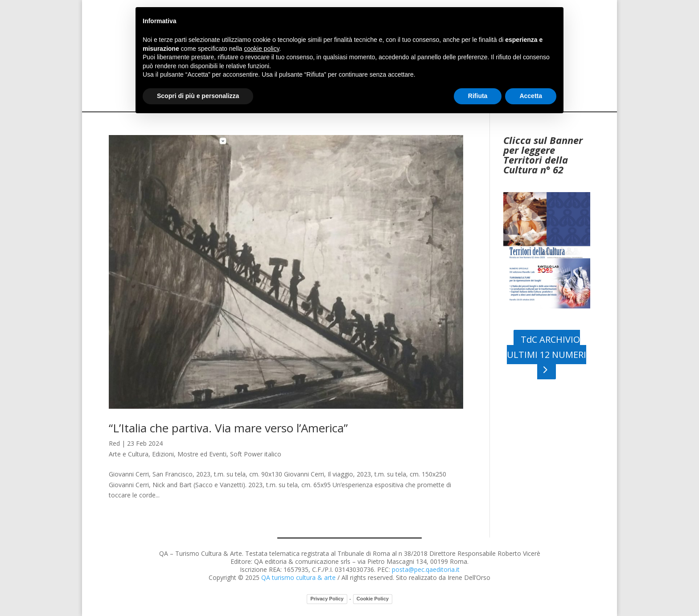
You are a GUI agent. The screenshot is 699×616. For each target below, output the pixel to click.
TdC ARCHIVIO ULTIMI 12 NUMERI (547, 347)
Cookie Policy (373, 599)
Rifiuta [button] (478, 96)
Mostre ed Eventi (202, 454)
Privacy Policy (327, 599)
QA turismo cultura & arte (298, 577)
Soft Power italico (256, 454)
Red (114, 443)
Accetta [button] (531, 96)
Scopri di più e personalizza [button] (198, 96)
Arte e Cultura (129, 454)
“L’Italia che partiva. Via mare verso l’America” (228, 428)
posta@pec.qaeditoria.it (426, 569)
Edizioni (163, 454)
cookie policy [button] (261, 49)
